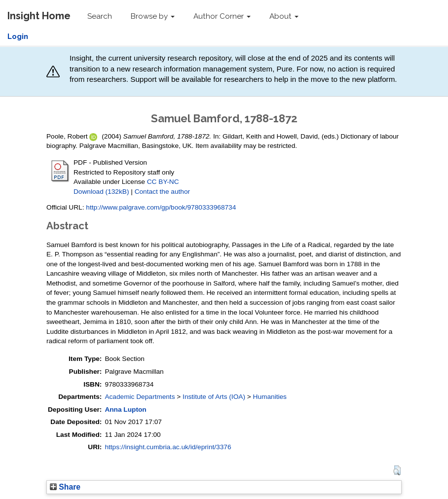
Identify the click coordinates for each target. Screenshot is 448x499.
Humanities (270, 397)
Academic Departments (140, 397)
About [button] (284, 16)
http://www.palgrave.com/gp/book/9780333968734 (161, 207)
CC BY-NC (163, 182)
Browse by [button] (153, 16)
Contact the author (163, 192)
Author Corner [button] (222, 16)
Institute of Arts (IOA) (214, 397)
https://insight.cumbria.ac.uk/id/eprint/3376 (168, 447)
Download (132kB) (101, 192)
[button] (397, 470)
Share (65, 487)
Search (100, 16)
